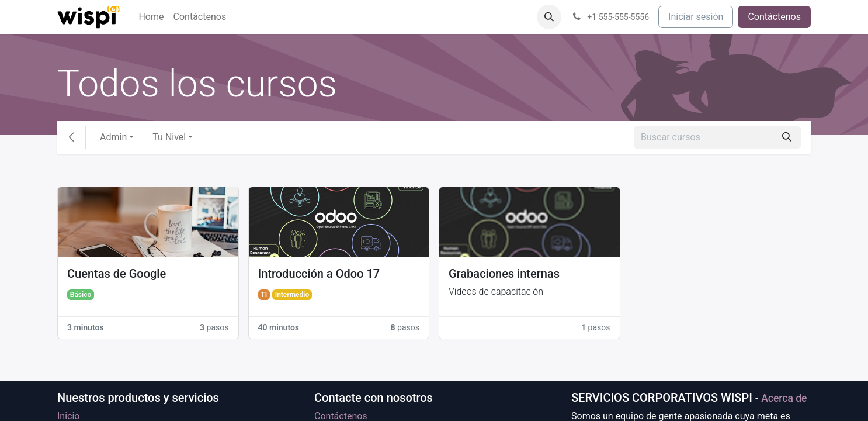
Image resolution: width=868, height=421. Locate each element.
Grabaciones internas (504, 274)
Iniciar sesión (696, 17)
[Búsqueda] (787, 137)
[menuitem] (151, 17)
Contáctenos (774, 17)
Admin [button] (113, 137)
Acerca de (784, 398)
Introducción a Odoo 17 (319, 274)
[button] (549, 17)
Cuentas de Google (117, 274)
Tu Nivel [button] (169, 137)
